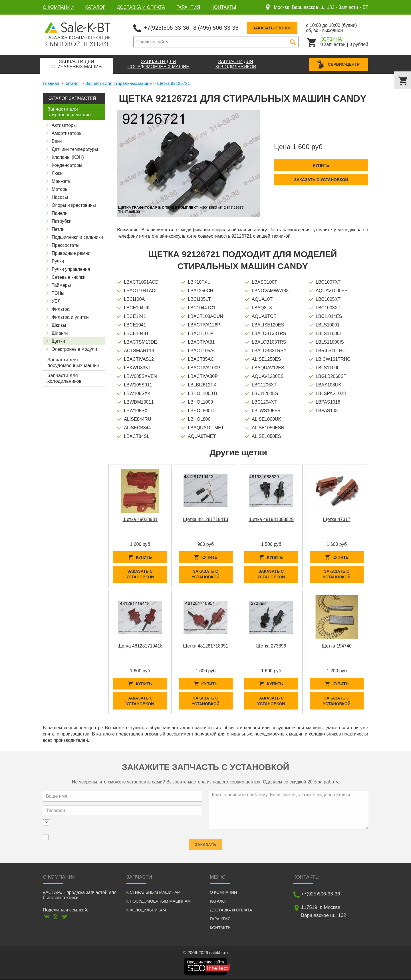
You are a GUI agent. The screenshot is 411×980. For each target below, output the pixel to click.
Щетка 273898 (271, 646)
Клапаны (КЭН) (68, 157)
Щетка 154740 (337, 646)
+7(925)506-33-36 (167, 27)
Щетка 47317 (337, 519)
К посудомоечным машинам (159, 901)
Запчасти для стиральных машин (118, 83)
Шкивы (59, 325)
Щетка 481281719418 (140, 646)
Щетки (58, 341)
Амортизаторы (67, 133)
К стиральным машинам (154, 893)
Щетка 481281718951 (205, 646)
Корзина (331, 39)
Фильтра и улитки (70, 317)
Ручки (58, 261)
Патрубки (62, 221)
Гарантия (188, 7)
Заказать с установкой (321, 180)
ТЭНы (58, 293)
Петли (58, 229)
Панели (60, 213)
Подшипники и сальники (77, 237)
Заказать (205, 842)
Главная (51, 83)
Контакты (224, 7)
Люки (57, 173)
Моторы (60, 189)
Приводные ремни (71, 253)
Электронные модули (74, 349)
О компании (58, 7)
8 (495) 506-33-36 (217, 27)
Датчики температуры (75, 149)
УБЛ (56, 301)
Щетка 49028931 (140, 519)
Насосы (60, 197)
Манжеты (62, 181)
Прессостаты (66, 245)
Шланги (60, 333)
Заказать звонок (273, 28)
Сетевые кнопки (69, 277)
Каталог (95, 7)
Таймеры (61, 285)
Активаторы (64, 125)
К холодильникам (146, 910)
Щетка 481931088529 (271, 519)
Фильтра (61, 309)
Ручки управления (71, 269)
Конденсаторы (67, 165)
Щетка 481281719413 (205, 519)
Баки (57, 141)
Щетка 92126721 (173, 83)
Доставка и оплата (141, 7)
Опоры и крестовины (74, 205)
